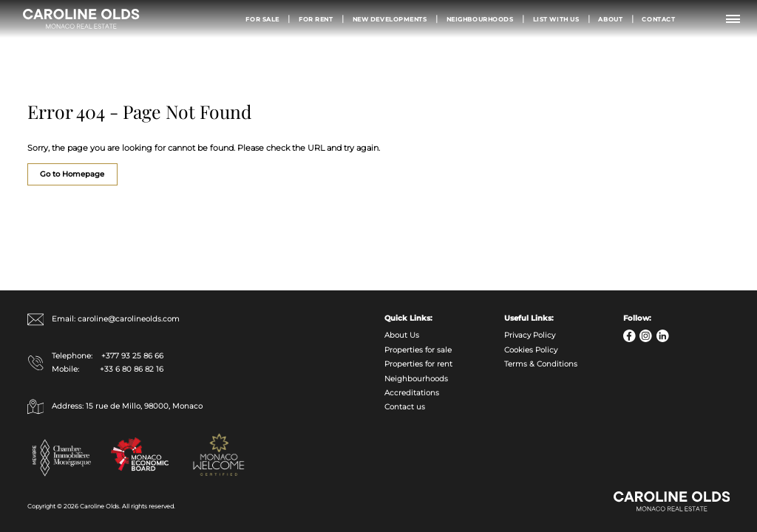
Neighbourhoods (480, 19)
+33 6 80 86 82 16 (132, 369)
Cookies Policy (531, 350)
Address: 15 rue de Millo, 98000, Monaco (115, 406)
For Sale (262, 19)
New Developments (390, 19)
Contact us (405, 407)
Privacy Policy (530, 335)
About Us (402, 335)
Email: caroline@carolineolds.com (104, 319)
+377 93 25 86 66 (132, 356)
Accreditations (412, 393)
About (610, 19)
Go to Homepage (72, 174)
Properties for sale (418, 350)
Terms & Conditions (541, 364)
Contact (658, 19)
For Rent (316, 19)
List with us (556, 19)
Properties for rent (418, 364)
